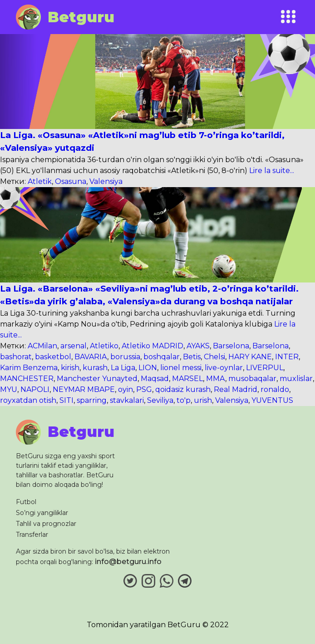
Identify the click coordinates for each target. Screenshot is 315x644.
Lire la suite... (271, 171)
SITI (66, 400)
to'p (184, 400)
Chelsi (214, 357)
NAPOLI (35, 389)
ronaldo (275, 389)
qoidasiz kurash (183, 389)
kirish (70, 368)
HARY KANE (250, 357)
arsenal (74, 346)
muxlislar (296, 379)
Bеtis (192, 357)
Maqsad (155, 379)
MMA (216, 379)
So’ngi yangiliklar (42, 513)
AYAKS (198, 346)
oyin (126, 389)
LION (148, 368)
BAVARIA (91, 357)
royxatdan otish (28, 400)
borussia (125, 357)
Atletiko (104, 346)
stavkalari (127, 400)
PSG (144, 389)
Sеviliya (160, 400)
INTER (287, 357)
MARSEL (187, 379)
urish (203, 400)
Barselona (231, 346)
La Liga (123, 368)
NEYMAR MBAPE (84, 389)
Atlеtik (40, 181)
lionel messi (181, 368)
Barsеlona (271, 346)
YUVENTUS (272, 400)
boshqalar (162, 357)
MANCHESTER (27, 379)
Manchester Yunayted (97, 379)
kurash (95, 368)
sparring (92, 400)
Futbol (26, 502)
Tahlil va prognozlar (46, 524)
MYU (9, 389)
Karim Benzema (29, 368)
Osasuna (71, 181)
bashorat (16, 357)
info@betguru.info (128, 562)
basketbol (53, 357)
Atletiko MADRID (153, 346)
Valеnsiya (106, 181)
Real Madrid (236, 389)
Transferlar (32, 535)
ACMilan (42, 346)
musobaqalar (252, 379)
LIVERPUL (265, 368)
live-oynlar (224, 368)
